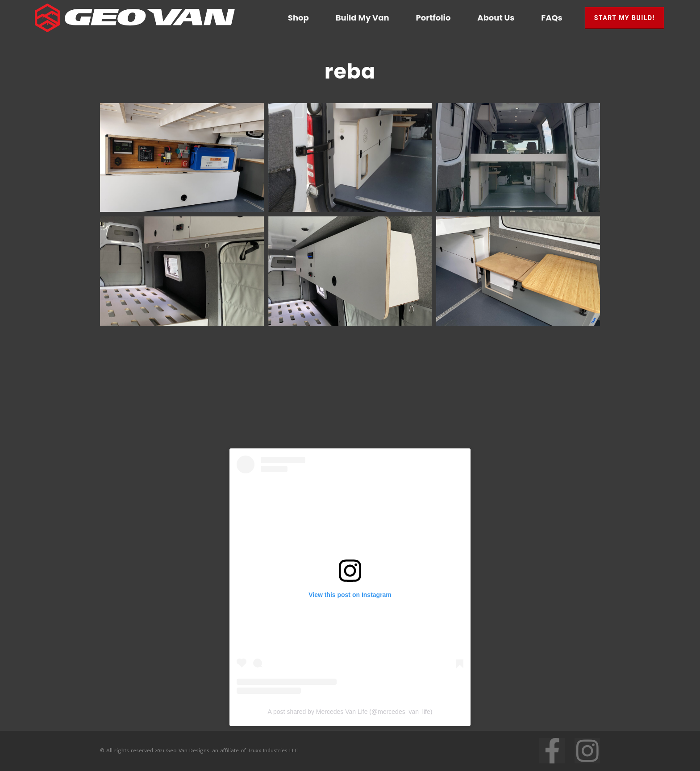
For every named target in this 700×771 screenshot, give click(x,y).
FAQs (552, 18)
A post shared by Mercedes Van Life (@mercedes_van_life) (350, 712)
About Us (496, 18)
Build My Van (362, 18)
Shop (298, 18)
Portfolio (433, 18)
